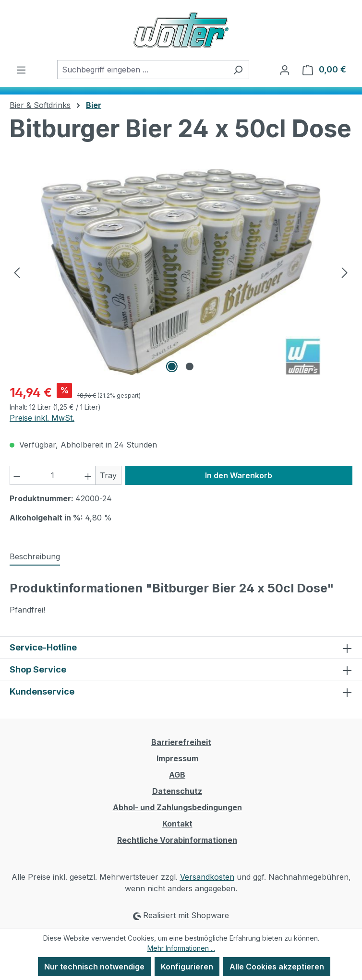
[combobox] (142, 70)
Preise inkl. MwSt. (42, 418)
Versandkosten (207, 877)
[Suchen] (238, 70)
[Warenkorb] (324, 70)
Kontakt (177, 824)
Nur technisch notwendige (94, 967)
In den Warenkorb (239, 475)
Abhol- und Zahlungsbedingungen (177, 807)
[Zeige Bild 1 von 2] (172, 366)
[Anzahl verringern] (17, 475)
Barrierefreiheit (181, 742)
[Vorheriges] (17, 272)
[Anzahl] (53, 475)
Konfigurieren (187, 967)
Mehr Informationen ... (181, 948)
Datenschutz (177, 791)
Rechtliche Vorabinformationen (177, 840)
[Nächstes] (345, 272)
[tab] (35, 557)
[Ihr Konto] (285, 70)
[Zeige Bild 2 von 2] (190, 366)
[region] (181, 272)
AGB (177, 775)
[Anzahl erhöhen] (88, 475)
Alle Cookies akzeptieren (277, 967)
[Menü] (21, 70)
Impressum (177, 758)
